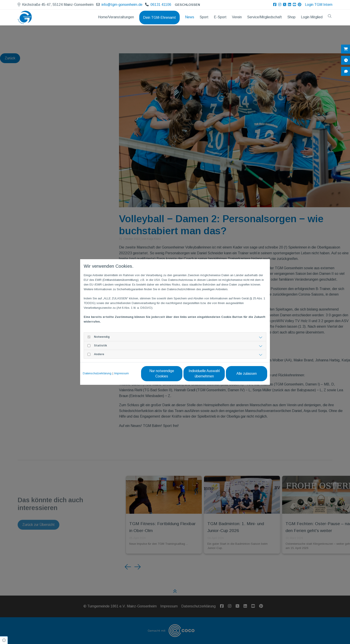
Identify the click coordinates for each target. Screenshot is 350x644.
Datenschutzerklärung (97, 373)
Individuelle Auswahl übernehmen (204, 374)
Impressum (122, 373)
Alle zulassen (247, 374)
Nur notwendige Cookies (162, 374)
